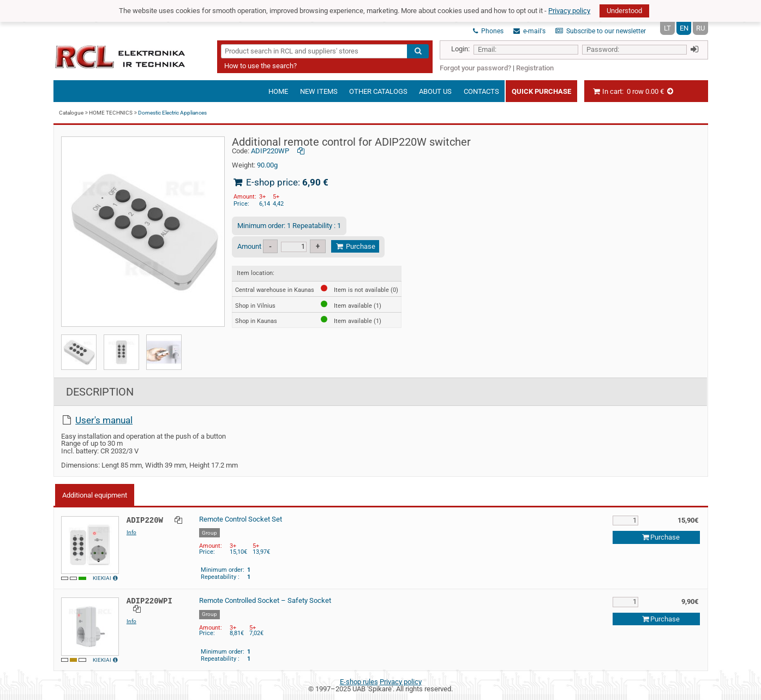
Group (209, 533)
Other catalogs (378, 91)
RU (700, 28)
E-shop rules (359, 682)
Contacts (481, 91)
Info (131, 532)
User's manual (104, 420)
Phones (488, 31)
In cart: (633, 91)
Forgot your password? (475, 68)
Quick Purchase (541, 91)
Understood (624, 11)
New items (319, 91)
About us (435, 91)
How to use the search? (260, 66)
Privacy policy (569, 11)
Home (278, 91)
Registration (535, 68)
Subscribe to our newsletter (601, 31)
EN (684, 28)
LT (667, 28)
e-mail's (529, 31)
